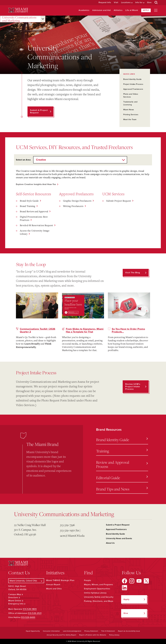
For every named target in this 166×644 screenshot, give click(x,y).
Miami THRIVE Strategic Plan (60, 581)
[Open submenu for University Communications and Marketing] (43, 19)
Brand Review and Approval (34, 211)
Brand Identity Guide (132, 79)
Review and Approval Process (122, 464)
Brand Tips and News (122, 489)
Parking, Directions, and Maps (99, 601)
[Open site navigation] (156, 10)
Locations (126, 3)
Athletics (118, 10)
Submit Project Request (119, 201)
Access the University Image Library (35, 232)
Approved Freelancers (133, 89)
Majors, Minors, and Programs (98, 585)
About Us (110, 543)
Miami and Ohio (54, 589)
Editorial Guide (122, 478)
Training (122, 451)
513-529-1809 (30, 609)
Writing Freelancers (73, 206)
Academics (84, 10)
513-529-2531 (35, 613)
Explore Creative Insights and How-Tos (36, 184)
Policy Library (114, 635)
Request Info (105, 3)
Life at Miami (132, 10)
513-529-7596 (67, 525)
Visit (116, 3)
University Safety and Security (99, 597)
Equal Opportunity (33, 631)
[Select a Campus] (26, 581)
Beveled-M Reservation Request (36, 225)
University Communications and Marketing (19, 19)
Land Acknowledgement (72, 631)
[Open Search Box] (156, 3)
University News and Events (119, 538)
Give (149, 3)
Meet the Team (130, 119)
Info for (139, 3)
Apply (146, 10)
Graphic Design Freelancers (77, 201)
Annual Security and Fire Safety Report (61, 635)
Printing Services (131, 115)
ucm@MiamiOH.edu (72, 536)
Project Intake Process (133, 84)
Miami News (129, 110)
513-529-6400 (28, 617)
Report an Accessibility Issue (129, 631)
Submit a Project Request (118, 525)
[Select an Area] (80, 160)
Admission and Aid (101, 10)
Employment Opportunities (97, 589)
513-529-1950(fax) (70, 530)
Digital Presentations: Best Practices (34, 218)
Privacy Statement (91, 631)
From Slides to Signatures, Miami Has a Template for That (85, 330)
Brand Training (28, 206)
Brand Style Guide (29, 201)
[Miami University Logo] (18, 10)
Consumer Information (51, 631)
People (87, 581)
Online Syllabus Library (95, 593)
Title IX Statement (108, 631)
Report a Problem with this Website (93, 635)
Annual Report (53, 585)
